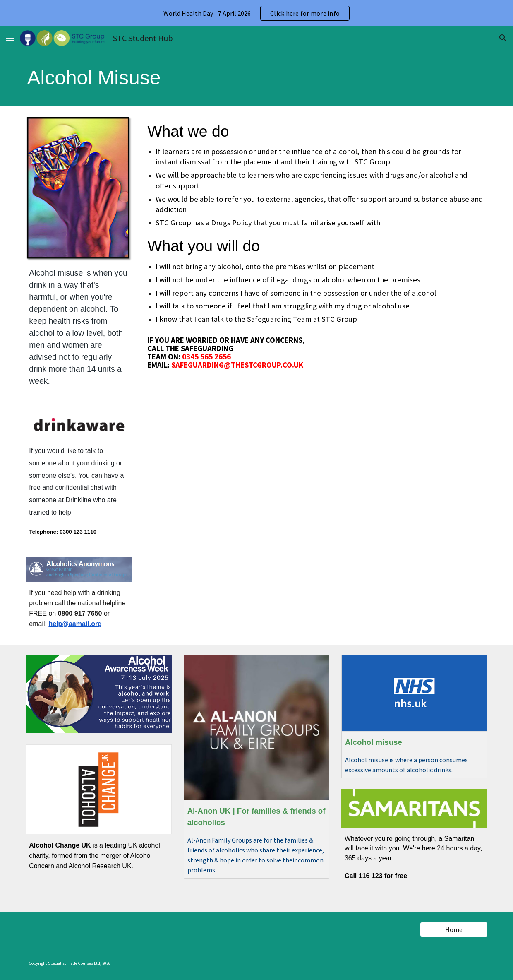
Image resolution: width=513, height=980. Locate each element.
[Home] (454, 929)
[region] (256, 13)
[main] (99, 78)
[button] (10, 38)
